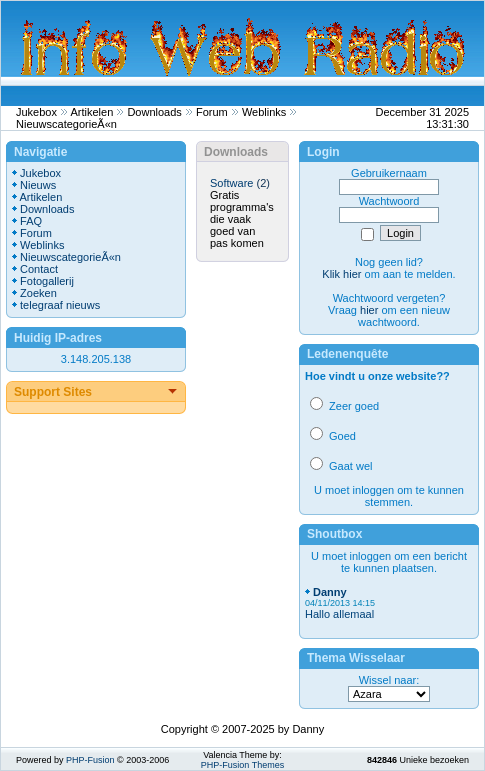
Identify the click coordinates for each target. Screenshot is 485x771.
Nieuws (38, 185)
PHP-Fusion (90, 760)
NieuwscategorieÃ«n (66, 124)
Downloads (154, 112)
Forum (212, 112)
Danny (330, 592)
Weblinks (264, 112)
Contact (39, 269)
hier (369, 310)
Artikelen (92, 112)
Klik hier (341, 274)
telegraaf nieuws (60, 305)
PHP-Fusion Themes (242, 765)
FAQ (31, 221)
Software (231, 183)
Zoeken (38, 293)
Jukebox (36, 112)
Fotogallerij (47, 281)
